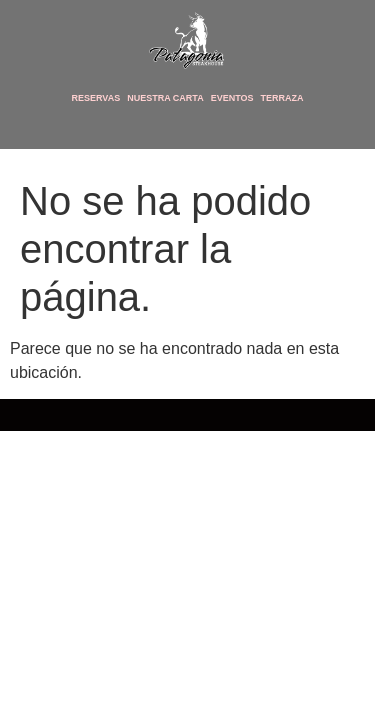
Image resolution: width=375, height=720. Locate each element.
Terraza (282, 98)
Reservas (95, 98)
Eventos (232, 98)
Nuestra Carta (165, 98)
